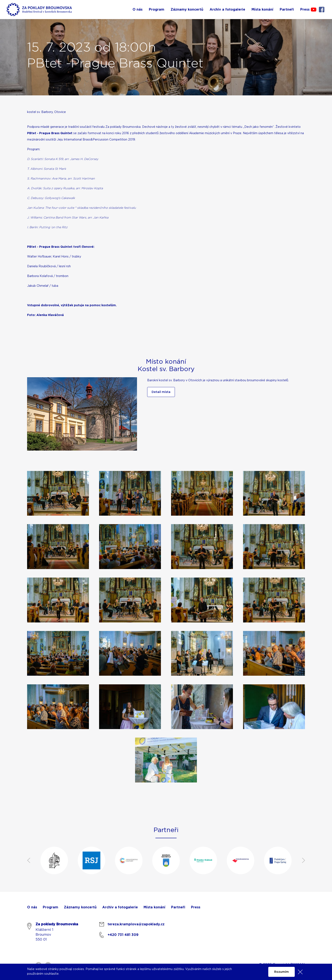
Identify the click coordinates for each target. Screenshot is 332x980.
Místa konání (154, 907)
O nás (32, 907)
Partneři (178, 907)
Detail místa (161, 392)
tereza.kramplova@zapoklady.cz (136, 924)
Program (50, 907)
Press (196, 907)
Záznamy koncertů (80, 907)
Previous (29, 860)
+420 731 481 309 (123, 935)
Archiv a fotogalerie (120, 907)
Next (303, 860)
